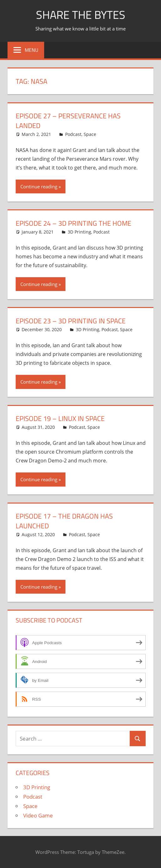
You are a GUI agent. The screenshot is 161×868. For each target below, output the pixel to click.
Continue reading (39, 186)
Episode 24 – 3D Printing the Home (73, 223)
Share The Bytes (81, 15)
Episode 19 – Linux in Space (60, 418)
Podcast (73, 134)
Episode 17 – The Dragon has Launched (64, 521)
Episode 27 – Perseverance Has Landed (68, 121)
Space (90, 134)
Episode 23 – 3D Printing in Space (71, 321)
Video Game (38, 815)
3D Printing (79, 232)
